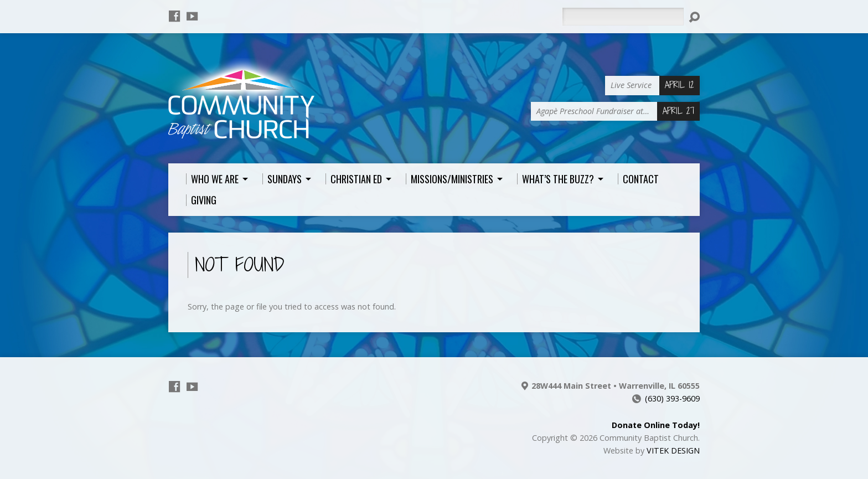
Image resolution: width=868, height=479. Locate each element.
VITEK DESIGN (673, 450)
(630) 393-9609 (672, 398)
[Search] (623, 17)
